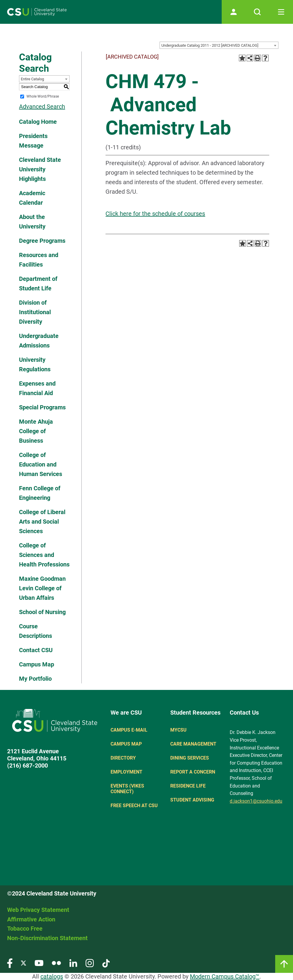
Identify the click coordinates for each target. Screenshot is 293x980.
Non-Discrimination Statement (47, 938)
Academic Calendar (32, 198)
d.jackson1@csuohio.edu (256, 801)
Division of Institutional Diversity (35, 312)
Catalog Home (38, 122)
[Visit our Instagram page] (90, 963)
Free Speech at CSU (134, 806)
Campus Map (37, 664)
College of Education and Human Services (41, 464)
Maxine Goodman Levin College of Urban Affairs (42, 588)
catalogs (52, 976)
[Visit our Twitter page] (23, 963)
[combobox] (219, 45)
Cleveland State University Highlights (40, 169)
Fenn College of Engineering (40, 493)
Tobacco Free (25, 929)
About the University (32, 222)
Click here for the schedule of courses (155, 214)
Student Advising (192, 800)
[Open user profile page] (234, 12)
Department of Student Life (38, 284)
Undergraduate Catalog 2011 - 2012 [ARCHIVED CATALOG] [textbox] (210, 45)
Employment (126, 772)
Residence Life (188, 786)
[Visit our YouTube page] (39, 963)
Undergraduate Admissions (39, 341)
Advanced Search (42, 107)
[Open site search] (257, 12)
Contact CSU (36, 650)
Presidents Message (33, 141)
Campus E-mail (129, 730)
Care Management (193, 744)
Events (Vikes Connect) (127, 789)
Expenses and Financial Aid (37, 388)
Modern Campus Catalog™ (225, 976)
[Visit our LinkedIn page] (73, 963)
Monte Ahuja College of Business (36, 431)
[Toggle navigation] (281, 12)
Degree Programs (42, 241)
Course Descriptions (36, 631)
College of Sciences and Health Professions (44, 555)
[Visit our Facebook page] (10, 963)
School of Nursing (42, 612)
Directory (123, 758)
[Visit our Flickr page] (56, 963)
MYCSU (178, 730)
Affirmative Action (31, 919)
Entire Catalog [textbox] (32, 79)
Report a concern (193, 772)
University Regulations (35, 364)
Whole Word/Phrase (43, 96)
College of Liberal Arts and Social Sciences (42, 522)
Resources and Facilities (39, 260)
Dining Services (190, 758)
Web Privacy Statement (38, 910)
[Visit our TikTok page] (106, 963)
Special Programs (42, 407)
